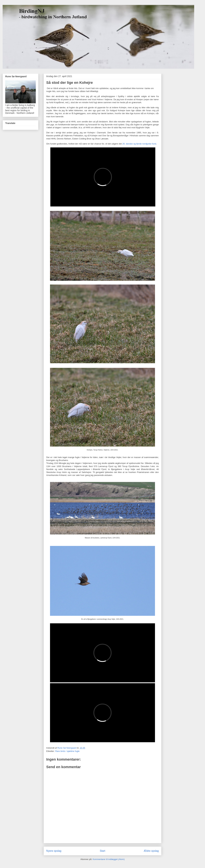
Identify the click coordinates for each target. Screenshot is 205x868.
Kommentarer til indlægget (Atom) (109, 859)
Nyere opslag (54, 851)
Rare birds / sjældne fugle (67, 751)
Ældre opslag (151, 851)
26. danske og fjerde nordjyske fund (139, 144)
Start (103, 851)
